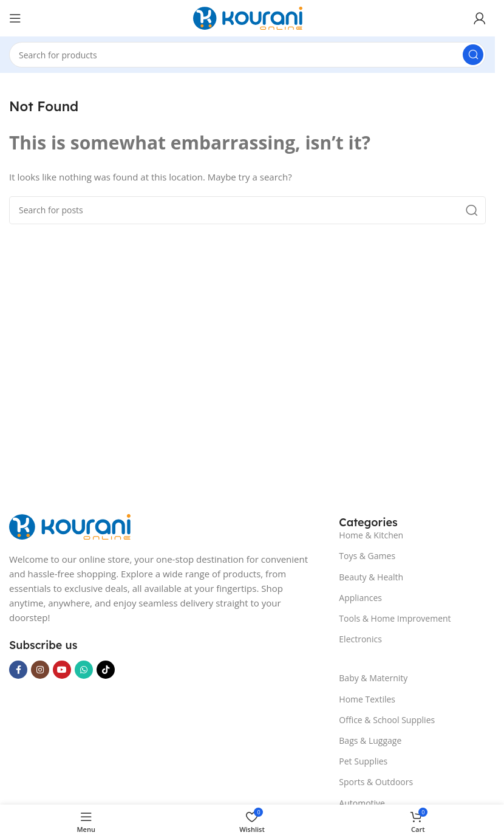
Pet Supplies (363, 761)
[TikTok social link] (106, 670)
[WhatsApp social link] (84, 670)
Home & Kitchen (371, 535)
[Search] (247, 55)
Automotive (362, 803)
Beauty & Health (371, 577)
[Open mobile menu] (15, 18)
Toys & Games (367, 556)
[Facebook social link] (18, 670)
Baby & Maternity (373, 678)
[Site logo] (248, 17)
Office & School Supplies (387, 720)
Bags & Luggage (370, 740)
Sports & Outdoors (376, 782)
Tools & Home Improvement (395, 618)
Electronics (360, 639)
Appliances (360, 598)
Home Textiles (367, 699)
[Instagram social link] (40, 670)
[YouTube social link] (62, 670)
